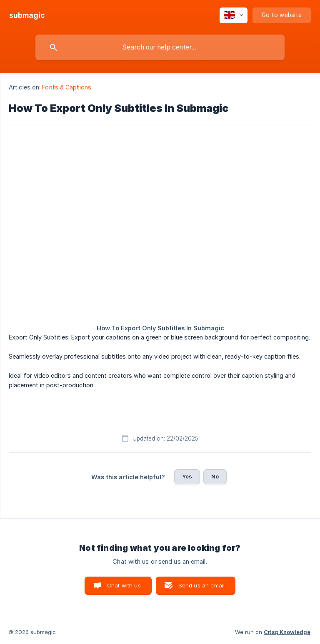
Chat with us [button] (124, 585)
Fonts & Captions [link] (67, 87)
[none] (27, 15)
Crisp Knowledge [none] (287, 632)
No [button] (215, 476)
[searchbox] (160, 47)
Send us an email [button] (201, 585)
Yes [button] (187, 476)
